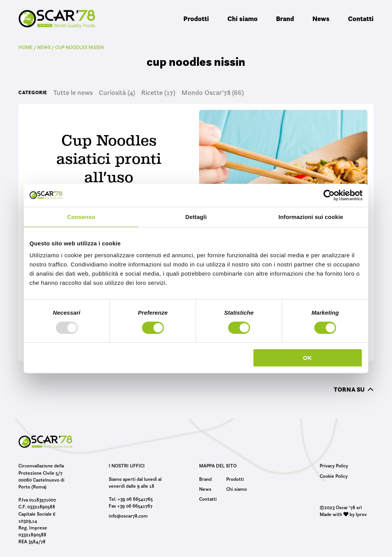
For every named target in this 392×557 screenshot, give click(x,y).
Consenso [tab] (81, 217)
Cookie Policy (334, 476)
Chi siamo (243, 19)
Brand (285, 19)
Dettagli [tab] (196, 217)
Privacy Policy (334, 466)
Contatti (361, 19)
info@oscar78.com (128, 516)
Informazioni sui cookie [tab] (311, 217)
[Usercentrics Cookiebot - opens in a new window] (329, 195)
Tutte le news (73, 93)
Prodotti (196, 19)
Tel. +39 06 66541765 (131, 499)
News (321, 19)
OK (307, 358)
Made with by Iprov (343, 514)
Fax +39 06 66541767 (131, 506)
